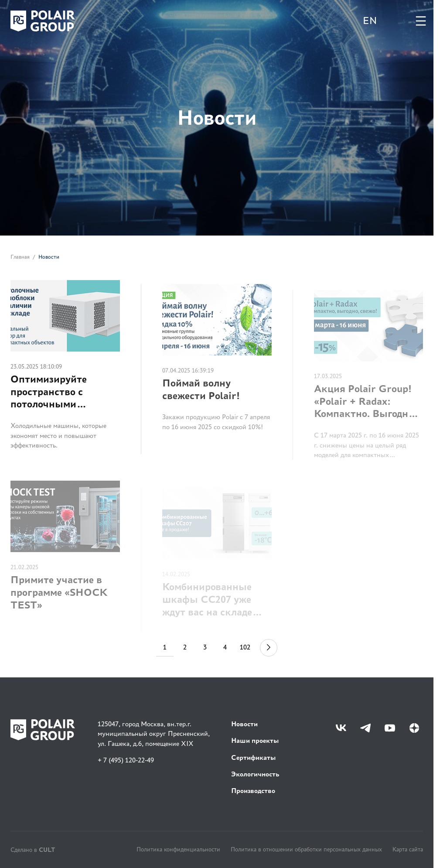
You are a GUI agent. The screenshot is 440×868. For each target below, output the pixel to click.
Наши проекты (255, 740)
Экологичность (255, 774)
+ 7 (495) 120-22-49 (126, 760)
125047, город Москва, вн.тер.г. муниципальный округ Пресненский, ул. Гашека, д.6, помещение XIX (154, 734)
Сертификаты (254, 757)
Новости (244, 724)
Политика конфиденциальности (178, 849)
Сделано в (33, 849)
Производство (253, 791)
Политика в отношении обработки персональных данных (306, 849)
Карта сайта (408, 849)
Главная (20, 258)
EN (370, 21)
